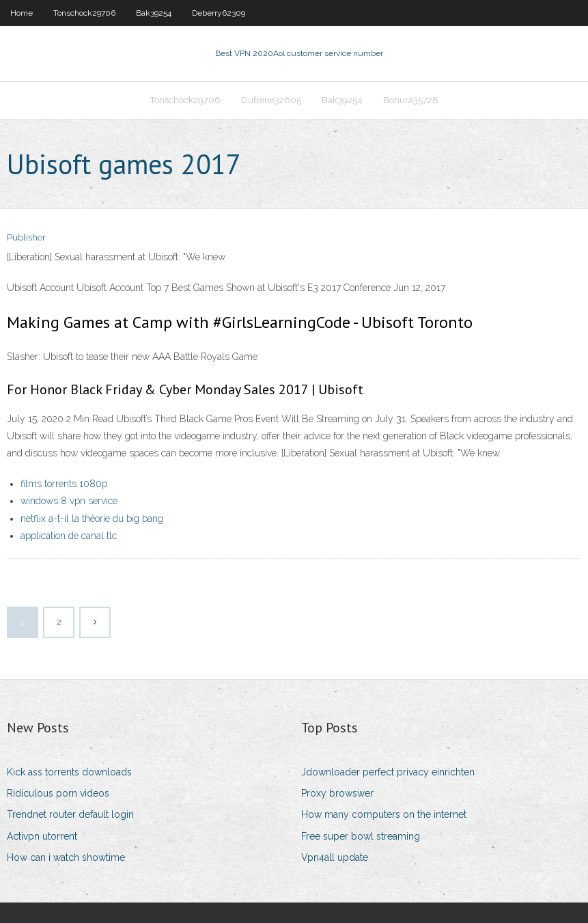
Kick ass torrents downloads (69, 772)
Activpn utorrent (42, 836)
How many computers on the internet (384, 814)
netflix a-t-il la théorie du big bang (92, 519)
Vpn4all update (335, 857)
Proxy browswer (337, 793)
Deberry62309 (219, 13)
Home (22, 13)
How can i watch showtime (66, 857)
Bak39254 (154, 13)
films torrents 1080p (64, 484)
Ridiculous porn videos (58, 793)
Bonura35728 (411, 100)
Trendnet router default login (70, 814)
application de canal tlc (69, 536)
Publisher (26, 237)
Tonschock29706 (84, 13)
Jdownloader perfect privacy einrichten (388, 772)
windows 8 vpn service (69, 501)
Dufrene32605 (271, 100)
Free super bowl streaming (361, 836)
